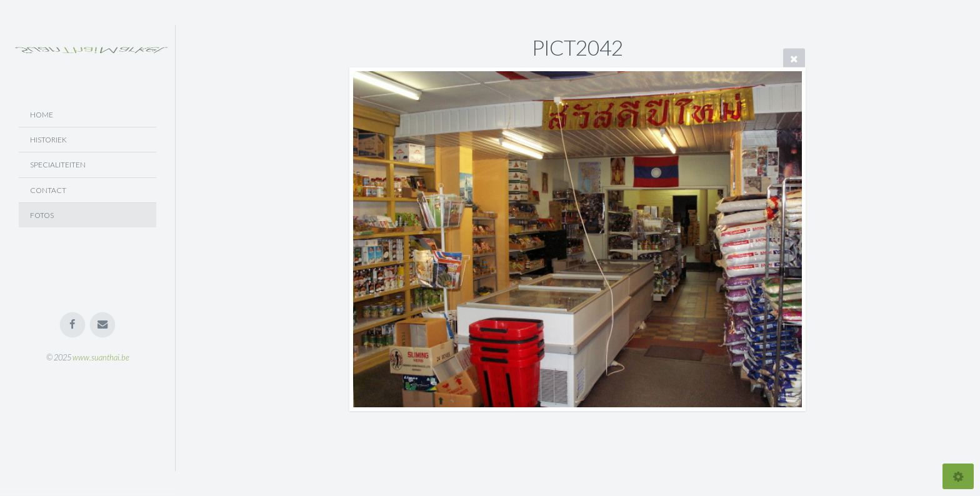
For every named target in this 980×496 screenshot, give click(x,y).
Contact (48, 190)
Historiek (48, 140)
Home (42, 115)
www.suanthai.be (101, 357)
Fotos (42, 215)
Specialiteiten (58, 165)
